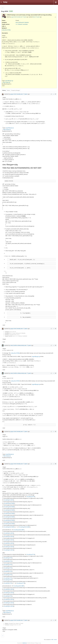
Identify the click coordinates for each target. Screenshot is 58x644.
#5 (56, 431)
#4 (56, 373)
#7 (56, 620)
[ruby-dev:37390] (6, 30)
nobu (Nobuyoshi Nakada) (22, 22)
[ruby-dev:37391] (15, 381)
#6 (56, 464)
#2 (56, 329)
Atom (56, 640)
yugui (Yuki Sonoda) (16, 17)
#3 (56, 345)
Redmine (25, 643)
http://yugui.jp (6, 82)
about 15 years (36, 17)
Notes (8, 90)
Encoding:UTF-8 (31, 497)
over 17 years (23, 17)
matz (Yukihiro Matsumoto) (17, 345)
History (4, 90)
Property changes (15, 90)
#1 (56, 94)
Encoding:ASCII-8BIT (9, 503)
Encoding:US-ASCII (9, 500)
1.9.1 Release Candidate (22, 24)
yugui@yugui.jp (9, 81)
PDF (52, 640)
